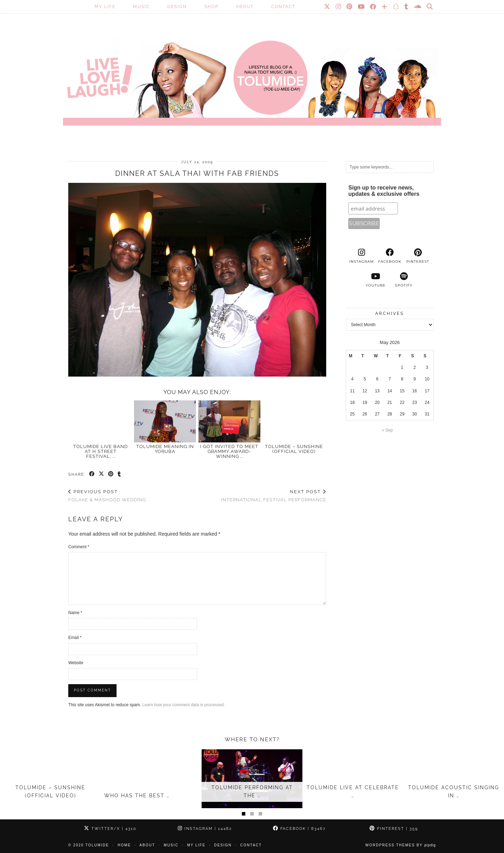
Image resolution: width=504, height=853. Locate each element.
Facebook (299, 829)
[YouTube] (361, 7)
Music (141, 7)
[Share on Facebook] (92, 474)
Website (76, 663)
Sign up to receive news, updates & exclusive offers (384, 191)
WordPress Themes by (401, 845)
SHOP (211, 7)
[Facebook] (373, 7)
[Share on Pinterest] (111, 474)
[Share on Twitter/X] (102, 474)
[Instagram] (339, 7)
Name (75, 613)
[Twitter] (327, 7)
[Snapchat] (396, 7)
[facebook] (390, 256)
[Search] (430, 7)
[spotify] (404, 280)
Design (177, 7)
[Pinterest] (350, 7)
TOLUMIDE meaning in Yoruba (165, 449)
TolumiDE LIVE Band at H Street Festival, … (100, 452)
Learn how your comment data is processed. (183, 705)
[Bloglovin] (385, 7)
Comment (79, 547)
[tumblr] (407, 7)
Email (75, 638)
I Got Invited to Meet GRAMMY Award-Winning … (229, 452)
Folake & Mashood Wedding (107, 496)
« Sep (387, 430)
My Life (105, 7)
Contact (283, 7)
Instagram (205, 829)
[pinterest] (418, 256)
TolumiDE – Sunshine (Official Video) (294, 449)
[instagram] (362, 256)
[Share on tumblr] (120, 474)
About (245, 7)
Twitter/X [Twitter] (110, 829)
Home (124, 845)
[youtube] (376, 280)
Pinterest (394, 829)
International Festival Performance (274, 496)
